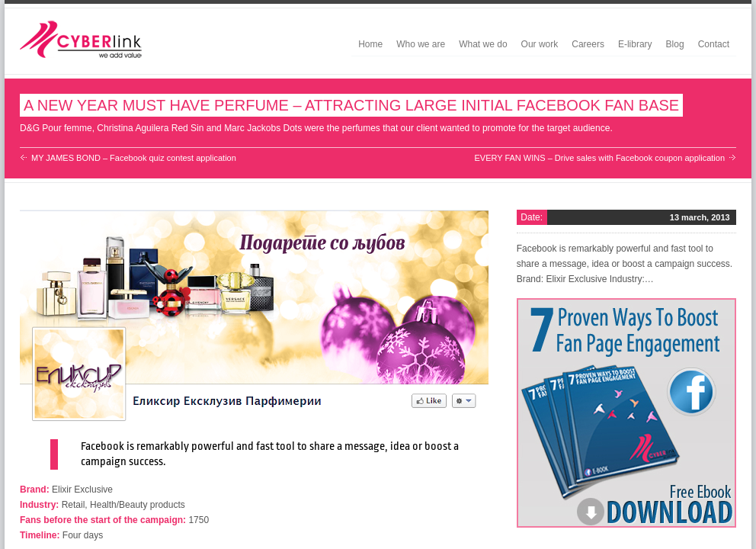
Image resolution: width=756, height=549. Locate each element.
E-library (635, 44)
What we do (483, 44)
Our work (540, 44)
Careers (588, 44)
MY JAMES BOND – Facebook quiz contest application (134, 158)
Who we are (421, 44)
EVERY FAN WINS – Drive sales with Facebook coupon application (599, 158)
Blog (675, 44)
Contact (714, 44)
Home (370, 44)
